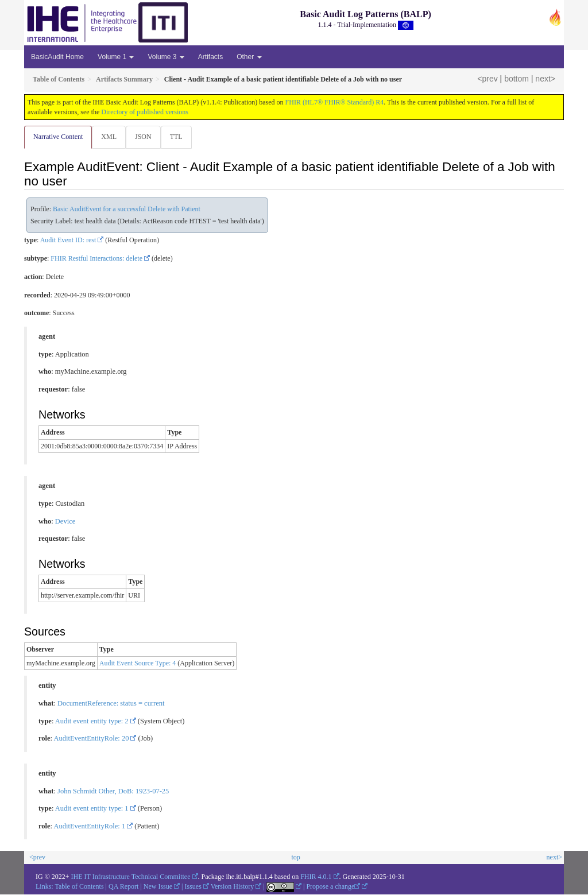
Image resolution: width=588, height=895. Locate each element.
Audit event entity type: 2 (92, 722)
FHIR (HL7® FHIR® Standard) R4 (335, 102)
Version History (233, 887)
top (295, 858)
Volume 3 (166, 57)
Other (249, 57)
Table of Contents (79, 887)
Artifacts (210, 57)
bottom (517, 79)
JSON (146, 137)
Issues (193, 887)
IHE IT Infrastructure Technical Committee (131, 877)
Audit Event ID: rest (68, 241)
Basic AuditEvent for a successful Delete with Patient (127, 210)
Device (65, 522)
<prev (487, 79)
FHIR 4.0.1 (316, 877)
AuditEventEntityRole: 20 (92, 739)
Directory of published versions (145, 112)
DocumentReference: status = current (111, 704)
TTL (180, 137)
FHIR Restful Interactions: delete (96, 259)
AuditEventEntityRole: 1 (90, 827)
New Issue (158, 887)
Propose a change (333, 887)
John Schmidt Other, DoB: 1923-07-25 (113, 792)
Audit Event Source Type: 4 (138, 664)
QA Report (123, 887)
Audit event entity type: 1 (92, 809)
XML (110, 137)
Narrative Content (58, 137)
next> (545, 79)
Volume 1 (116, 57)
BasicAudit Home (57, 57)
